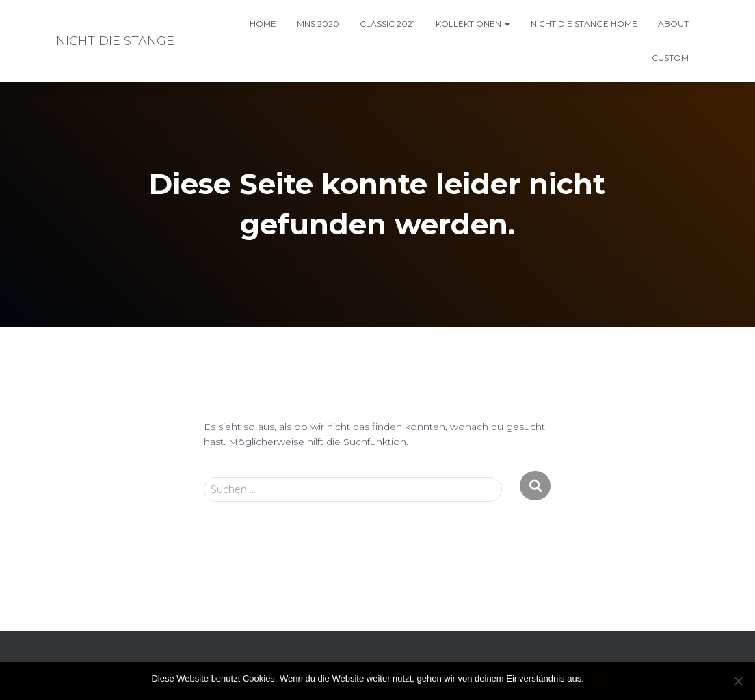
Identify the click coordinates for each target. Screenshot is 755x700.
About (673, 24)
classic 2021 (387, 24)
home (263, 24)
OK (597, 678)
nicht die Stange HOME (584, 24)
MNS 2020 (318, 24)
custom (670, 58)
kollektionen (473, 24)
